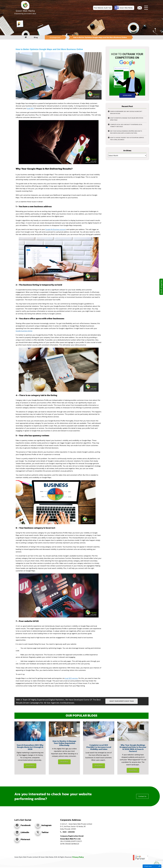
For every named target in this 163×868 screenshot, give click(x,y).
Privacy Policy (78, 857)
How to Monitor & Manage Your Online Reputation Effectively (127, 119)
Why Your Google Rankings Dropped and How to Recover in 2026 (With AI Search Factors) (126, 132)
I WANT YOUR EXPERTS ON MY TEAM (122, 701)
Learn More (127, 95)
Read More (30, 766)
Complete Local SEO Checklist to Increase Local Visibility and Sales (126, 126)
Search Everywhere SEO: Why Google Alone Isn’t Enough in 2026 (126, 112)
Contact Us (142, 796)
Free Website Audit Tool (103, 8)
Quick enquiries (161, 287)
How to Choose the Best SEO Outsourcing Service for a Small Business (127, 139)
